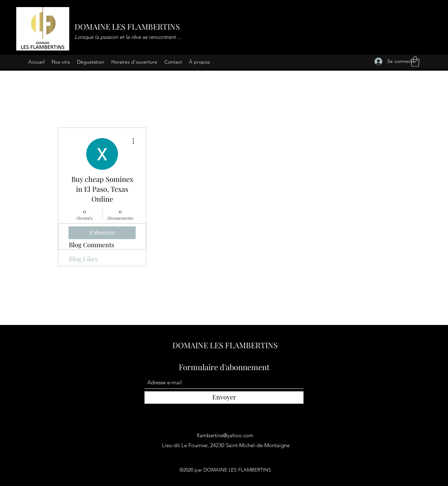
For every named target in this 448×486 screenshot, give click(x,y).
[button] (415, 62)
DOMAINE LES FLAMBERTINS (127, 26)
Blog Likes (83, 259)
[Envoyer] (224, 398)
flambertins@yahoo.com (225, 435)
